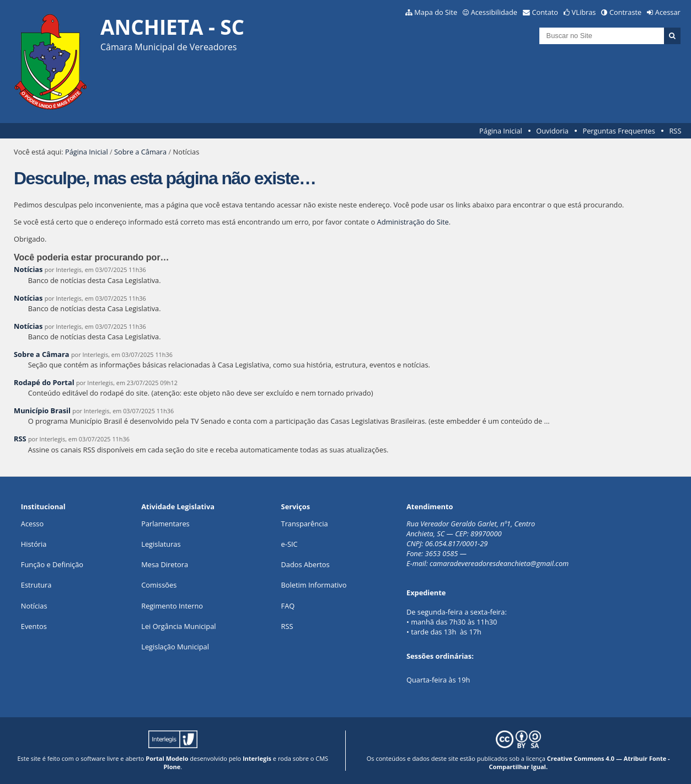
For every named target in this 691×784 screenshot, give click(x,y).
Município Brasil (42, 410)
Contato (545, 12)
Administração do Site (413, 222)
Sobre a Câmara (140, 152)
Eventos (34, 626)
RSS (675, 131)
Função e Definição (52, 564)
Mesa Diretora (165, 564)
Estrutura (36, 585)
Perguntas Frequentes (618, 131)
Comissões (159, 585)
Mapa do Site (436, 12)
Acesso (32, 524)
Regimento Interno (172, 606)
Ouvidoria (552, 131)
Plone (172, 767)
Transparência (305, 524)
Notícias (28, 269)
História (34, 544)
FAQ (288, 606)
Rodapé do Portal (44, 382)
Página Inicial (501, 131)
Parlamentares (165, 524)
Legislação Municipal (175, 647)
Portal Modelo (167, 758)
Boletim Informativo (314, 585)
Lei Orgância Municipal (178, 626)
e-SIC (290, 544)
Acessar (668, 12)
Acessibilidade (494, 12)
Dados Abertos (306, 564)
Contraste (625, 12)
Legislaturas (161, 544)
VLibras (584, 12)
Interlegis (257, 758)
